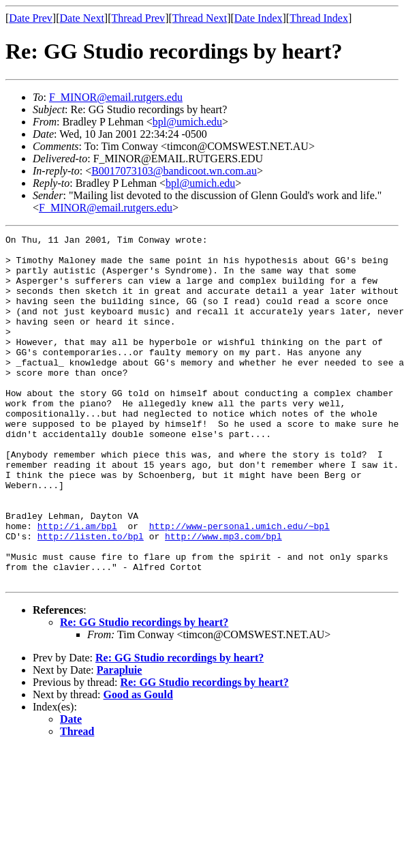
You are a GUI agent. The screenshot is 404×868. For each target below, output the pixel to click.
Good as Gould (138, 764)
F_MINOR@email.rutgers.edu (116, 97)
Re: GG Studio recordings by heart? (144, 692)
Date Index (259, 18)
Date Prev (31, 18)
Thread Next (200, 18)
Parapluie (120, 739)
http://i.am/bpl (77, 585)
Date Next (82, 18)
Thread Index (319, 18)
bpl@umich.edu (187, 122)
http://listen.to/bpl (91, 597)
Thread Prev (138, 18)
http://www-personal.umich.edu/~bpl (239, 585)
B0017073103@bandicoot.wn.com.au (174, 171)
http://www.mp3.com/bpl (223, 597)
